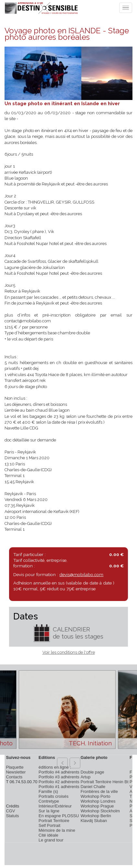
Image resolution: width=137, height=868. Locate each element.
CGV (10, 811)
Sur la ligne (49, 811)
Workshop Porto (96, 796)
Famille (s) (48, 791)
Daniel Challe (93, 787)
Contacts (14, 777)
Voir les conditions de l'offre (69, 652)
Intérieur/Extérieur (55, 806)
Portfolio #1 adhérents (59, 787)
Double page (92, 772)
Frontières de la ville (99, 791)
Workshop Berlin (96, 816)
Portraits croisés (53, 796)
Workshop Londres (98, 801)
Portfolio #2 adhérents (59, 782)
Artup (86, 777)
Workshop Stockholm (100, 811)
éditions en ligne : (55, 767)
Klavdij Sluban (94, 821)
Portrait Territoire (54, 821)
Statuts (12, 816)
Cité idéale (48, 835)
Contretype (49, 801)
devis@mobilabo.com (81, 574)
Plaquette (15, 767)
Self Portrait (49, 825)
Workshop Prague (97, 806)
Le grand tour (51, 840)
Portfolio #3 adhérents (59, 777)
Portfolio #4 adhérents (59, 772)
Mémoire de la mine (57, 830)
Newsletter (16, 772)
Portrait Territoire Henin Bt (105, 782)
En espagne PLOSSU (59, 816)
